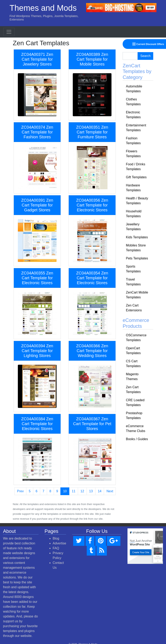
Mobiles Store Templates (136, 248)
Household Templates (134, 214)
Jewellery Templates (133, 227)
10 (65, 491)
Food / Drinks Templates (135, 167)
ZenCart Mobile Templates (137, 295)
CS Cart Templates (133, 364)
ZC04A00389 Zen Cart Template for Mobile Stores (92, 59)
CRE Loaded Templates (135, 403)
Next (110, 491)
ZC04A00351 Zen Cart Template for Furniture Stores (92, 132)
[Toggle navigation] (9, 32)
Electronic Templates (133, 115)
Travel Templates (133, 282)
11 (74, 491)
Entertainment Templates (136, 128)
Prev (20, 491)
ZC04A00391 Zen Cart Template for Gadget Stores (37, 205)
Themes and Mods (43, 8)
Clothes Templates (133, 102)
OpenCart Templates (133, 351)
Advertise (59, 543)
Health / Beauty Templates (137, 201)
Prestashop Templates (134, 416)
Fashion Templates (133, 141)
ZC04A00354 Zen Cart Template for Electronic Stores (92, 278)
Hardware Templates (133, 188)
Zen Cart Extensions (134, 308)
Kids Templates (137, 237)
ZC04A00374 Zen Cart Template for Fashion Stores (37, 132)
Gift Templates (136, 177)
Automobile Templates (134, 89)
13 (91, 491)
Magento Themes (132, 377)
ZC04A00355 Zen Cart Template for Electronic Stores (37, 278)
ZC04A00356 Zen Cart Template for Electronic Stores (92, 205)
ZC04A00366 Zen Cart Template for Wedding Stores (92, 351)
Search (145, 56)
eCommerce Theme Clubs (135, 428)
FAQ (56, 548)
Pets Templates (137, 258)
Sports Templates (133, 269)
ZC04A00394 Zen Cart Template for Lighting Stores (37, 351)
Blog (56, 538)
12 (82, 491)
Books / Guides (137, 439)
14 (100, 491)
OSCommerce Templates (136, 338)
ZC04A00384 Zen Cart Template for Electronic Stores (37, 424)
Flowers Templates (133, 154)
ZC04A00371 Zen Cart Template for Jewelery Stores (37, 59)
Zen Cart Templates (133, 390)
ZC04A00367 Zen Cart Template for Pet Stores (92, 424)
